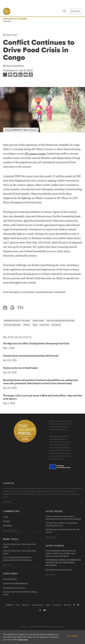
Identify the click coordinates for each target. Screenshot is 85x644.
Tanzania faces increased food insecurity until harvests (31, 356)
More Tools (11, 539)
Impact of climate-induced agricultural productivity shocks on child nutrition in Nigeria (63, 518)
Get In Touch (57, 605)
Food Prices (56, 325)
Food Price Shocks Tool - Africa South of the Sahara (19, 546)
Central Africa (38, 321)
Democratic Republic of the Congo (17, 321)
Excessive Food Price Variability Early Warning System (20, 593)
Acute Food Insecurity (12, 325)
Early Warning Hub (10, 579)
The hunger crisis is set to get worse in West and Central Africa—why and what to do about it (42, 397)
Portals (10, 605)
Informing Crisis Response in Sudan (59, 570)
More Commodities (10, 531)
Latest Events (55, 546)
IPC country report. (35, 153)
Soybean (6, 521)
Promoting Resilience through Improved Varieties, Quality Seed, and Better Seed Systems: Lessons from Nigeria (61, 554)
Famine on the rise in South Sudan (20, 368)
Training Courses (38, 605)
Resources (26, 605)
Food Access (44, 325)
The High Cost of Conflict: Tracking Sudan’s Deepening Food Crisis (36, 344)
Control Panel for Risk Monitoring (15, 584)
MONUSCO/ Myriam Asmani (25, 130)
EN (20, 308)
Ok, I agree (73, 636)
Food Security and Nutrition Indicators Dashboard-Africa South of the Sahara (17, 559)
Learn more (23, 640)
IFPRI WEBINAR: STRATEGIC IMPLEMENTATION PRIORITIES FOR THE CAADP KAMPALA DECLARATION (63, 563)
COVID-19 (8, 483)
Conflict (27, 325)
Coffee (6, 517)
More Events (50, 575)
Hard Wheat (7, 526)
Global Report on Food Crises (14, 588)
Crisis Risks (10, 574)
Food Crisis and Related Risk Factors (60, 321)
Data (18, 605)
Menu (76, 11)
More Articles (51, 537)
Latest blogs (54, 511)
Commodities (11, 511)
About (48, 605)
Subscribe (67, 605)
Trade (35, 325)
